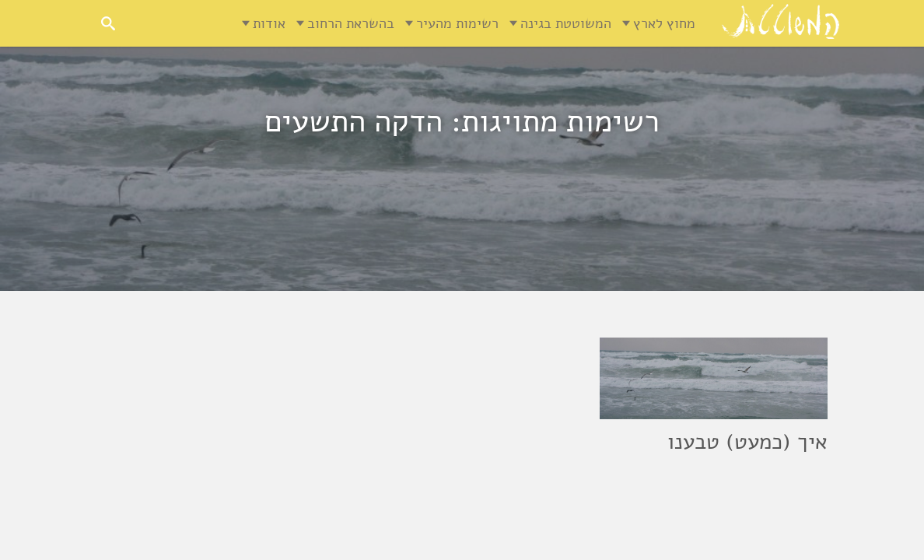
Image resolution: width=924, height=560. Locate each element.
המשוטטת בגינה (566, 23)
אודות (269, 23)
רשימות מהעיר (457, 23)
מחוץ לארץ (664, 23)
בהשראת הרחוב (351, 23)
